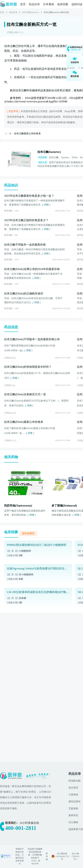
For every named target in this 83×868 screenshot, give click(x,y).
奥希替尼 (73, 815)
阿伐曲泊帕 (75, 781)
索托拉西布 (75, 802)
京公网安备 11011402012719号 (62, 856)
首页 (23, 4)
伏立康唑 (73, 822)
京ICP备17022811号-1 (75, 856)
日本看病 (49, 4)
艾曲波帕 (73, 808)
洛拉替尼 (73, 788)
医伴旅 (47, 856)
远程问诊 (77, 4)
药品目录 (34, 4)
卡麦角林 (73, 795)
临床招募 (63, 4)
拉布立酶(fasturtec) (31, 12)
